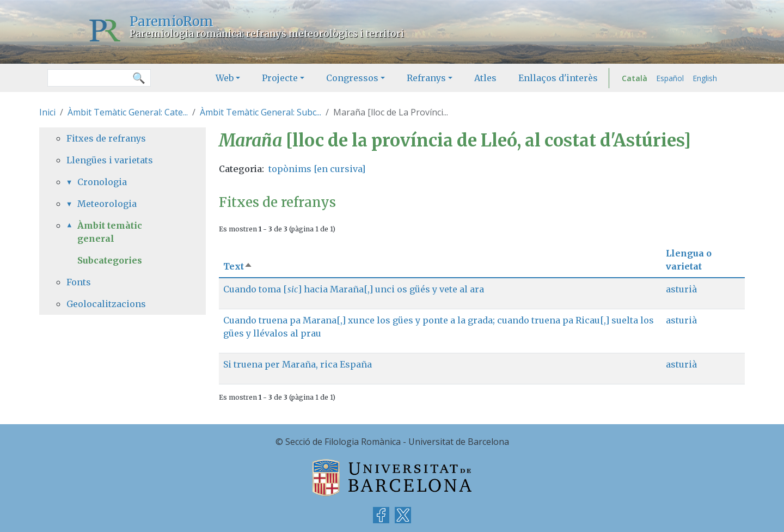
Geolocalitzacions (106, 304)
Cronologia (102, 182)
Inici (47, 112)
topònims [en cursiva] (317, 169)
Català (635, 78)
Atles (485, 78)
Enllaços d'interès (558, 78)
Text (238, 266)
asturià (681, 289)
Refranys (426, 78)
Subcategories (110, 260)
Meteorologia (107, 204)
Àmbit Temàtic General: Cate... (128, 112)
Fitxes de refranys (106, 138)
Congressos (352, 78)
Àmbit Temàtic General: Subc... (261, 112)
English (705, 78)
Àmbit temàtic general (110, 232)
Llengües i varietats (110, 160)
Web (225, 78)
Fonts (79, 282)
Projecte (280, 78)
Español (670, 78)
